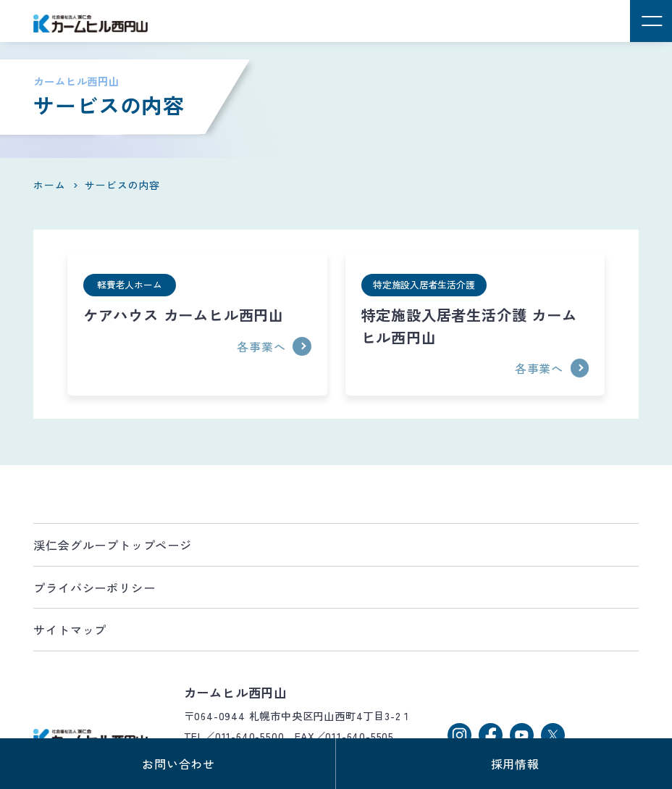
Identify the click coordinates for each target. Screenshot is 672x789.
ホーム (49, 185)
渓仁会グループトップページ (112, 545)
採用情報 (515, 764)
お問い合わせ (178, 764)
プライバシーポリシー (94, 588)
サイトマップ (70, 630)
